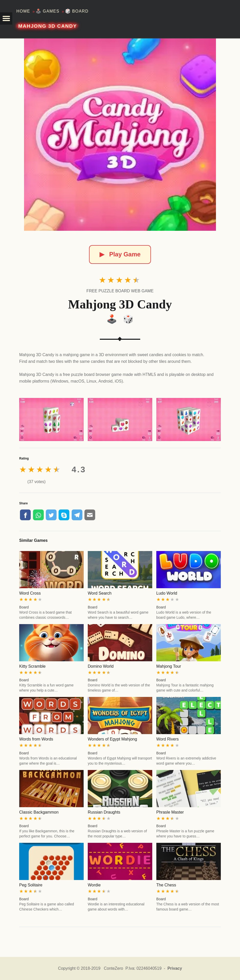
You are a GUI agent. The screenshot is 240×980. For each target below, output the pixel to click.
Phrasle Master (170, 812)
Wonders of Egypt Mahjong (112, 739)
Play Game (120, 254)
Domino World (101, 666)
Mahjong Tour (169, 666)
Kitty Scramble (32, 666)
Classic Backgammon (39, 812)
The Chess (166, 885)
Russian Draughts (104, 812)
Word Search (100, 593)
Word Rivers (168, 739)
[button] (6, 18)
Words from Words (36, 739)
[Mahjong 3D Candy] (120, 135)
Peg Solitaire (31, 885)
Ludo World (167, 593)
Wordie (94, 885)
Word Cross (30, 593)
